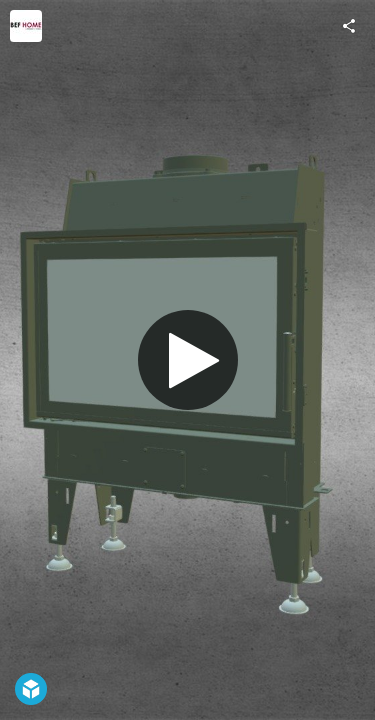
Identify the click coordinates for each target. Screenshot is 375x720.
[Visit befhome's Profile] (26, 26)
